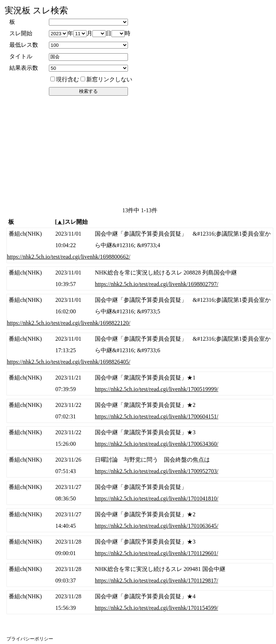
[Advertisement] (139, 151)
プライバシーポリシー (30, 639)
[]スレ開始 (71, 222)
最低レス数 (24, 45)
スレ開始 (21, 33)
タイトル (21, 56)
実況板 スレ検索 (36, 10)
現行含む (65, 79)
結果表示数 (24, 68)
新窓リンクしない (106, 79)
